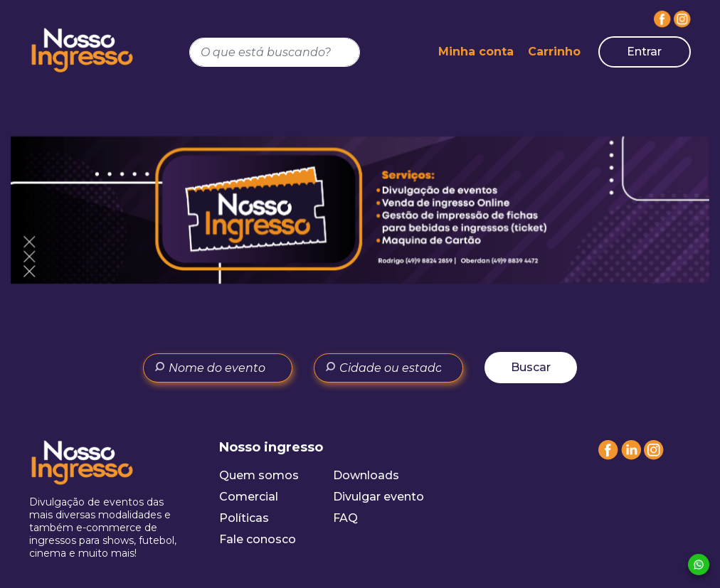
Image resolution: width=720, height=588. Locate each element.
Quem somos (259, 475)
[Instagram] (682, 19)
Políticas (244, 518)
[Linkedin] (631, 456)
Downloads (366, 475)
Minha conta (476, 52)
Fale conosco (258, 539)
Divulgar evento (378, 497)
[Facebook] (662, 19)
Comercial (249, 497)
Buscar (531, 367)
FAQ (345, 518)
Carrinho (554, 52)
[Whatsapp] (699, 565)
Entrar (644, 52)
